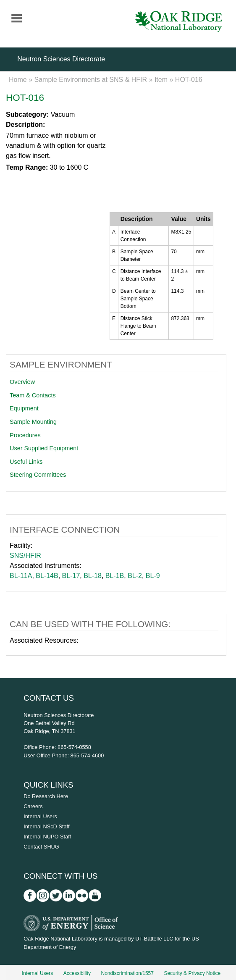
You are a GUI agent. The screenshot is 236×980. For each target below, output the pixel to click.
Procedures (25, 435)
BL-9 (153, 576)
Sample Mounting (33, 422)
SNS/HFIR (25, 556)
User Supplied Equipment (44, 448)
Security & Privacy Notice (192, 973)
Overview (22, 382)
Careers (33, 806)
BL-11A (21, 576)
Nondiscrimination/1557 (127, 973)
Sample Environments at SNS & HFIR (91, 80)
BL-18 (93, 576)
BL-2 (135, 576)
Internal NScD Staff (46, 826)
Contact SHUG (41, 847)
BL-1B (115, 576)
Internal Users (40, 816)
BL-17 (71, 576)
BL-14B (47, 576)
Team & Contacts (33, 395)
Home (18, 80)
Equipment (24, 408)
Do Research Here (46, 796)
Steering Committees (38, 475)
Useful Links (26, 462)
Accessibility (77, 973)
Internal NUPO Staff (47, 837)
